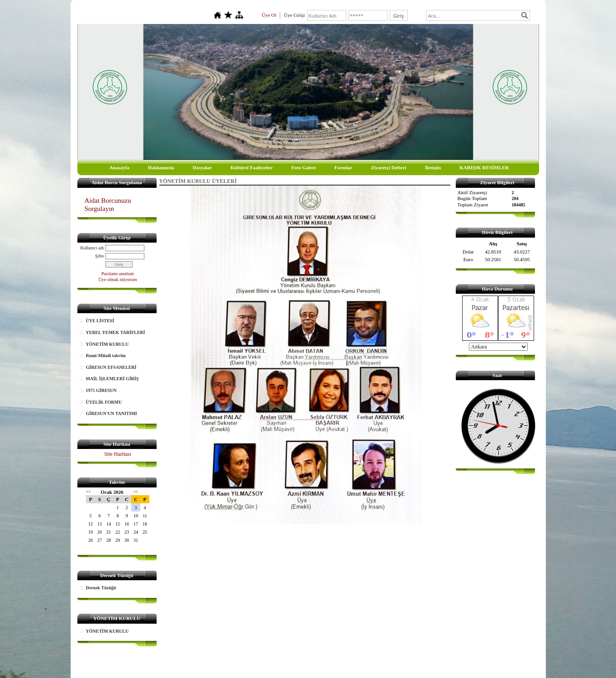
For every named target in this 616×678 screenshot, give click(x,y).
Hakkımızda (161, 167)
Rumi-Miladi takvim (106, 356)
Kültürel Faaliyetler (252, 167)
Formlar (344, 167)
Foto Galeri (304, 167)
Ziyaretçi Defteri (388, 167)
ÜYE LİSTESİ (100, 321)
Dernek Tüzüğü (101, 588)
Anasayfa (119, 167)
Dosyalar (202, 167)
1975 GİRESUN (101, 390)
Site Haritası (118, 454)
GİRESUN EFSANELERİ (111, 367)
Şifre (99, 256)
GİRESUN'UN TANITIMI (112, 413)
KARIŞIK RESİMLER (484, 167)
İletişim (433, 167)
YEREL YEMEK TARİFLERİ (116, 332)
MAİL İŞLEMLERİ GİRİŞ (112, 379)
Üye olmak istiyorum (118, 279)
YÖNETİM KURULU (107, 344)
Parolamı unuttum (118, 274)
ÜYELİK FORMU (104, 402)
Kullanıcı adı (92, 248)
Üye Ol (269, 15)
